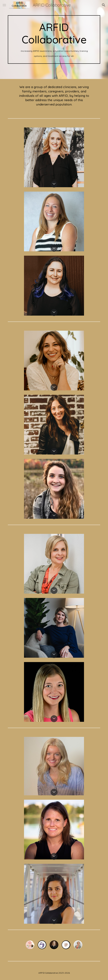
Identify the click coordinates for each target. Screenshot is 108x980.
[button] (4, 5)
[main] (54, 39)
